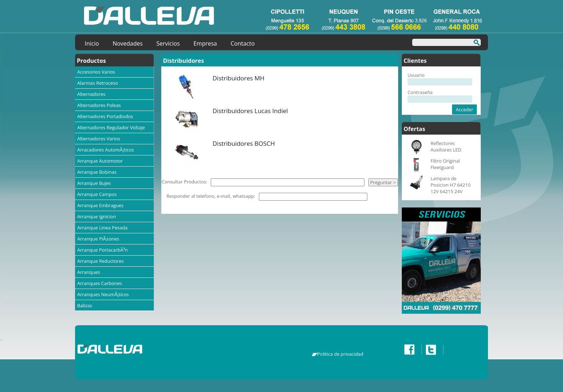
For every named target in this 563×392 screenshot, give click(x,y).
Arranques (89, 272)
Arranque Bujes (94, 183)
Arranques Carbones (100, 283)
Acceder (464, 109)
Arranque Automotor (100, 161)
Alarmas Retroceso (98, 83)
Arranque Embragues (100, 205)
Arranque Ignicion (97, 216)
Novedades (128, 43)
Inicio (92, 43)
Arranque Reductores (100, 261)
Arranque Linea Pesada (102, 228)
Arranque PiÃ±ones (98, 239)
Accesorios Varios (96, 72)
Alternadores (91, 94)
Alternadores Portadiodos (105, 116)
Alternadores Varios (99, 139)
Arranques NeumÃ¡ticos (103, 294)
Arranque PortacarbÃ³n (103, 250)
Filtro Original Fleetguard (445, 164)
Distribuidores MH (239, 78)
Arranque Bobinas (97, 172)
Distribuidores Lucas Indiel (250, 111)
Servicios (168, 43)
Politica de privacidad (340, 354)
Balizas (85, 305)
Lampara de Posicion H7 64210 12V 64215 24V (450, 185)
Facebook (411, 350)
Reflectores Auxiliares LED (446, 146)
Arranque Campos (97, 194)
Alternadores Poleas (99, 105)
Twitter (433, 350)
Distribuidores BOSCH (244, 143)
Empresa (205, 43)
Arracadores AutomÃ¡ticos (106, 150)
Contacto (243, 43)
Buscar (474, 43)
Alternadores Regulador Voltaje (111, 127)
